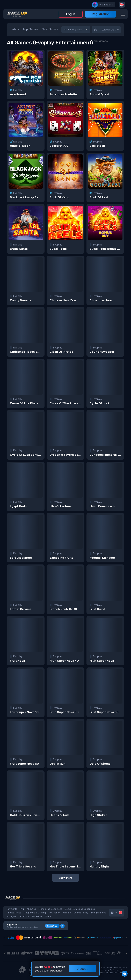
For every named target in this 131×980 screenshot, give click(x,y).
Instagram (12, 916)
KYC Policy (54, 913)
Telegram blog (98, 913)
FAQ (22, 909)
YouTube (24, 916)
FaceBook (37, 916)
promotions (104, 5)
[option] (15, 30)
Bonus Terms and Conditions (80, 909)
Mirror (48, 916)
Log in (71, 14)
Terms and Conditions (51, 909)
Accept (82, 969)
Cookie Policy (81, 913)
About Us (32, 909)
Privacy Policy (14, 913)
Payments (12, 909)
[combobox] (122, 5)
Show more (65, 878)
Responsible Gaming (35, 913)
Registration (101, 14)
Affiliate (67, 913)
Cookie (48, 967)
